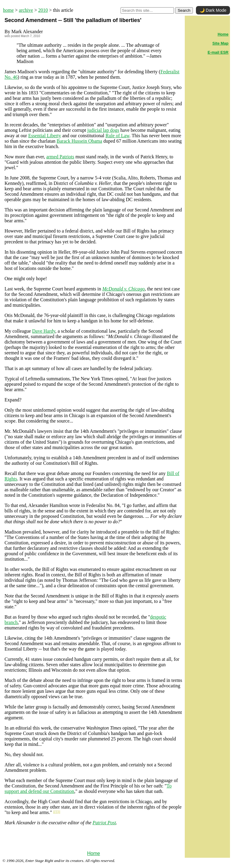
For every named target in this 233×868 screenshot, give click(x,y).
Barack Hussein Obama (79, 141)
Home (94, 853)
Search (184, 10)
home (8, 10)
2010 (43, 10)
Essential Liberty (45, 136)
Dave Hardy (44, 331)
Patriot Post (104, 823)
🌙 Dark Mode (213, 10)
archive (26, 10)
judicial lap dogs (103, 130)
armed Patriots (60, 157)
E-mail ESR (218, 52)
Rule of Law (117, 136)
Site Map (220, 43)
